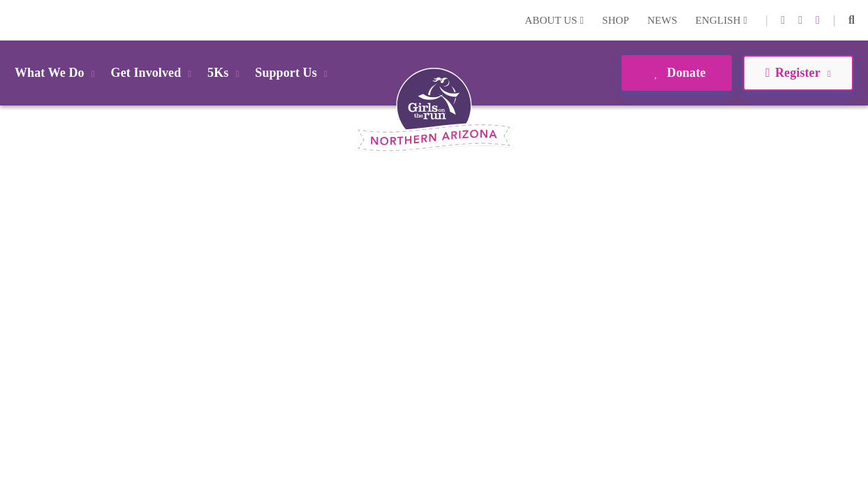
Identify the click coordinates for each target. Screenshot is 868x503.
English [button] (721, 20)
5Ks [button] (226, 73)
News (662, 20)
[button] (852, 20)
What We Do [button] (57, 73)
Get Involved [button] (154, 73)
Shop (616, 20)
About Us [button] (555, 20)
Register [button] (798, 73)
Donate (676, 73)
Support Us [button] (293, 73)
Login (13, 20)
